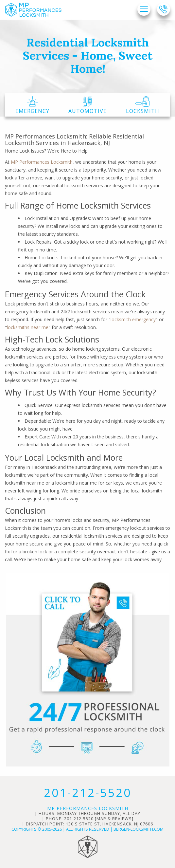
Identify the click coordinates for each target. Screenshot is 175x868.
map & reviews (114, 819)
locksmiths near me (28, 327)
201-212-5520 (88, 793)
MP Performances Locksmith (42, 162)
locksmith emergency (133, 319)
